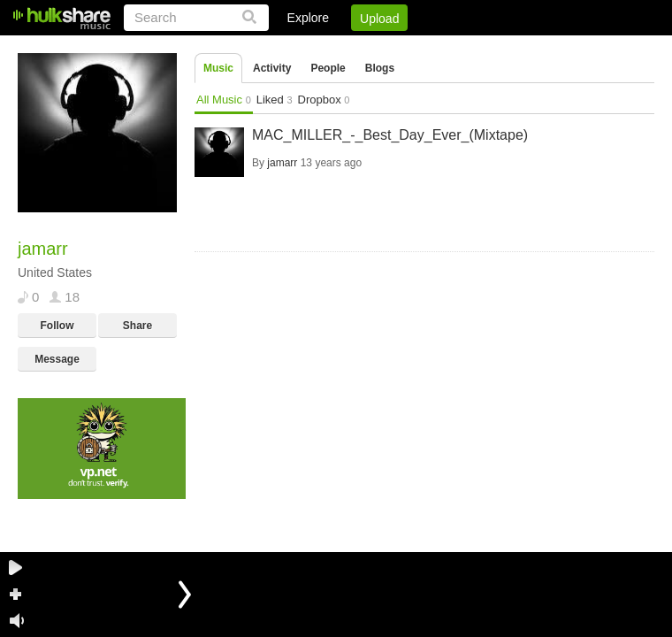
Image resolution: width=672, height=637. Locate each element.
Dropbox (324, 100)
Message (57, 359)
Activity (272, 68)
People (328, 68)
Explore (308, 18)
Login (289, 49)
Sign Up (353, 49)
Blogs (380, 68)
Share (137, 326)
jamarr (282, 163)
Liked (275, 100)
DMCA (473, 49)
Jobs (415, 49)
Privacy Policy (556, 49)
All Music (224, 100)
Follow (57, 326)
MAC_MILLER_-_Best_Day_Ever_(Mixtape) (390, 135)
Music (218, 68)
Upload (379, 19)
